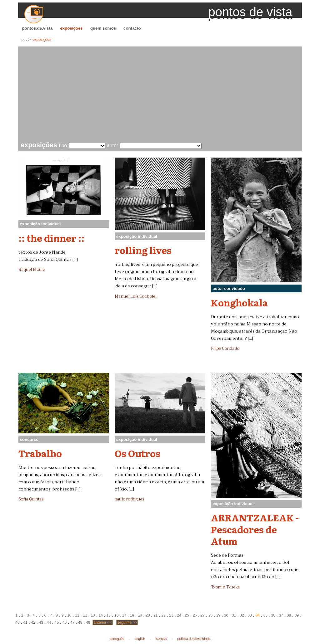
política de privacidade (194, 639)
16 (116, 615)
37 (281, 615)
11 (77, 615)
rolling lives (143, 250)
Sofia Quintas (31, 499)
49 (88, 622)
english (140, 639)
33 (250, 615)
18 (132, 615)
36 (273, 615)
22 (163, 615)
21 (155, 615)
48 (80, 622)
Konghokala (239, 302)
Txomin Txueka (225, 587)
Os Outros (137, 453)
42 (33, 622)
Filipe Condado (225, 349)
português (117, 639)
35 (265, 615)
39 (297, 615)
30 (226, 615)
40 (17, 622)
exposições (71, 28)
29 (218, 615)
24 (179, 615)
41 (25, 622)
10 (69, 615)
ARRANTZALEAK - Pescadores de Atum (255, 529)
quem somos (103, 28)
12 (85, 615)
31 (234, 615)
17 (124, 615)
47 (72, 622)
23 (171, 615)
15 (109, 615)
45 (57, 622)
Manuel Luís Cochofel (136, 296)
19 (140, 615)
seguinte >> (127, 622)
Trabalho (40, 453)
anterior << (102, 622)
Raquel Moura (32, 270)
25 (187, 615)
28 (210, 615)
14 (101, 615)
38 (289, 615)
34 (257, 615)
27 (203, 615)
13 (93, 615)
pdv (24, 40)
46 (65, 622)
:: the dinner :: (51, 238)
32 (242, 615)
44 (49, 622)
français (161, 639)
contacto (132, 28)
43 (41, 622)
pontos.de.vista (37, 28)
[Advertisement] (161, 95)
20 (148, 615)
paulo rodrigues (129, 499)
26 (195, 615)
